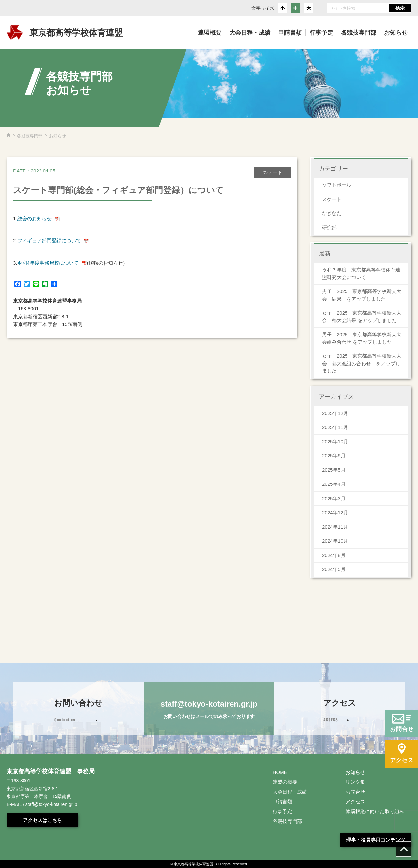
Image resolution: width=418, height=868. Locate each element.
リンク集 (355, 782)
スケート (332, 199)
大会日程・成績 (290, 792)
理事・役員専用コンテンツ (376, 840)
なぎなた (332, 213)
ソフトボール (337, 185)
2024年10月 (335, 541)
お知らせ (355, 772)
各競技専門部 (30, 136)
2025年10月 (335, 442)
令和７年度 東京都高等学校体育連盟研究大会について (361, 273)
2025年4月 (334, 484)
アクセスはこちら (42, 820)
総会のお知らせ (34, 218)
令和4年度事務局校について (48, 263)
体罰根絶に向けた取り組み (375, 811)
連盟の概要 (285, 782)
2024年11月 (335, 527)
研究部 (329, 228)
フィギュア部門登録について (49, 241)
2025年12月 (335, 413)
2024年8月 (334, 555)
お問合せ (355, 792)
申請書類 (282, 802)
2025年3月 (334, 498)
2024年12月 (335, 512)
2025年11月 (335, 427)
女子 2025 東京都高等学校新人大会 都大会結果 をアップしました (362, 317)
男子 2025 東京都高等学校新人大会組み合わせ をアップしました (362, 338)
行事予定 (282, 811)
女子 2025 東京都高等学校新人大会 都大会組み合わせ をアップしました (362, 363)
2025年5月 (334, 470)
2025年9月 (334, 456)
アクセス (355, 802)
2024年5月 (334, 569)
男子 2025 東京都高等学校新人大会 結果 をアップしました (362, 295)
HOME (280, 772)
